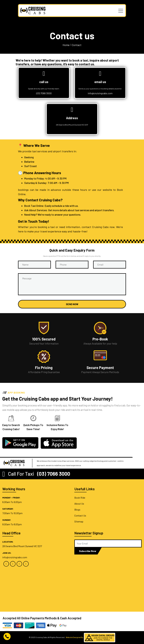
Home (66, 45)
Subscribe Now (88, 551)
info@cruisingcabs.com (100, 93)
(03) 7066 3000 (44, 93)
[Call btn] (7, 636)
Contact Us (80, 515)
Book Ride (80, 498)
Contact (77, 45)
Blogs (77, 509)
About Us (79, 504)
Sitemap (79, 521)
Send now (72, 304)
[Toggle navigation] (121, 11)
